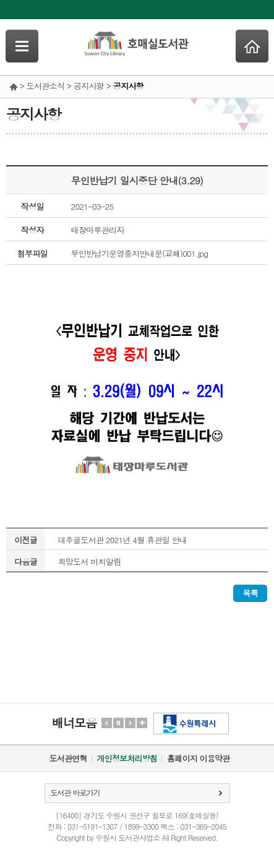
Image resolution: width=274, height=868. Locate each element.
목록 (250, 593)
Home (252, 46)
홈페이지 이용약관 (198, 758)
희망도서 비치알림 (89, 561)
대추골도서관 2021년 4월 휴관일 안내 (122, 540)
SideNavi (22, 46)
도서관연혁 (68, 758)
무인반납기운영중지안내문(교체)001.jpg (140, 253)
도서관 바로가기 (75, 792)
